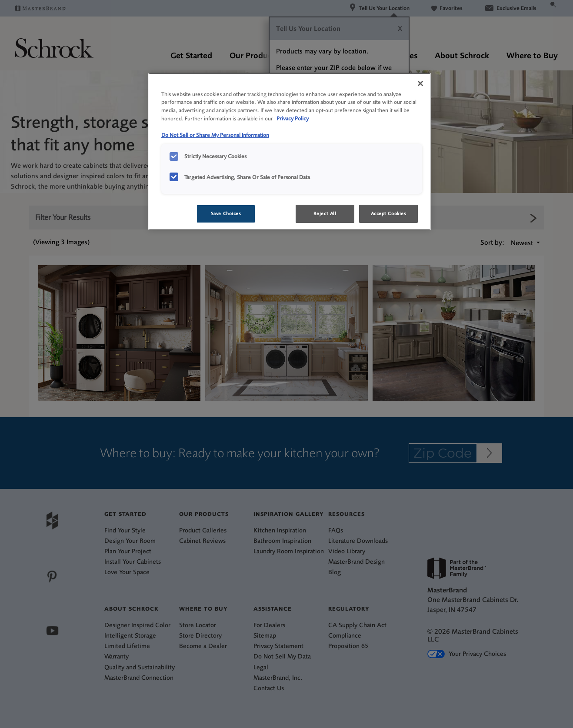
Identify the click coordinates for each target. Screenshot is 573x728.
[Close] (420, 83)
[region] (290, 152)
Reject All (325, 214)
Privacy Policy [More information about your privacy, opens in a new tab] (293, 118)
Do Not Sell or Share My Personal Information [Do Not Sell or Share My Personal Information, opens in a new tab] (215, 135)
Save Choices (226, 214)
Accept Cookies (389, 214)
